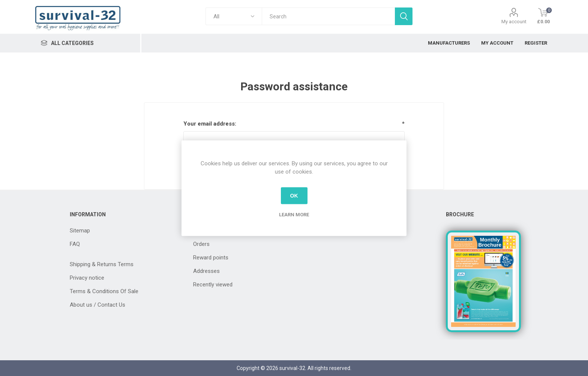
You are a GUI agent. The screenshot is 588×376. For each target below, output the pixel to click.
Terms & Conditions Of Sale (104, 291)
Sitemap (80, 231)
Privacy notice (87, 278)
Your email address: (210, 124)
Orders (201, 244)
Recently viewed (213, 285)
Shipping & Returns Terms (102, 264)
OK (294, 196)
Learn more (294, 214)
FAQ (75, 244)
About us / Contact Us (97, 305)
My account (514, 22)
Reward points (211, 258)
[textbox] (328, 16)
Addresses (206, 271)
